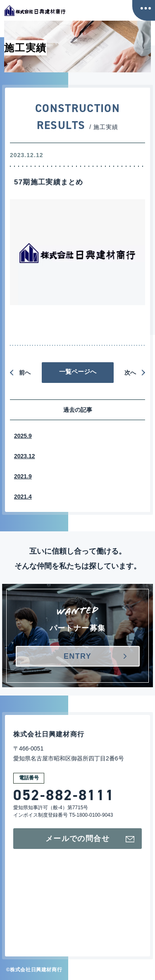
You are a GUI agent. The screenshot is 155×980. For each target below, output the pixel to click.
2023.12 (25, 456)
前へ (25, 373)
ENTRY (77, 656)
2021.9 (23, 476)
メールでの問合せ (90, 839)
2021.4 (23, 497)
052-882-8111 (64, 795)
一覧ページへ (78, 372)
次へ (130, 373)
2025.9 (23, 436)
